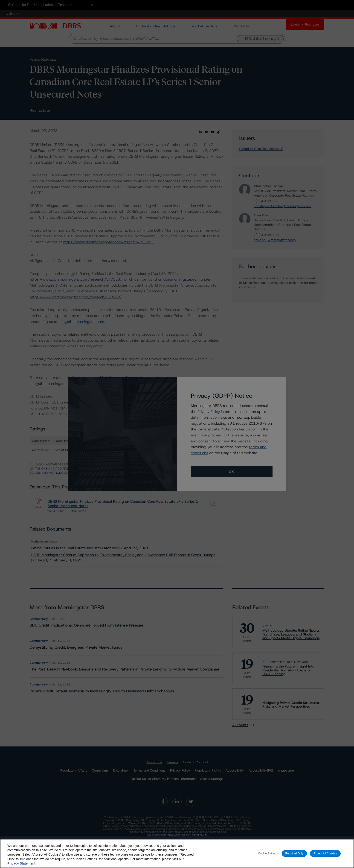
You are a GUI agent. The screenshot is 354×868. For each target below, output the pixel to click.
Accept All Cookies (325, 856)
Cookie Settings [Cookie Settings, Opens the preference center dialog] (268, 856)
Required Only (294, 856)
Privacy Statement (21, 865)
